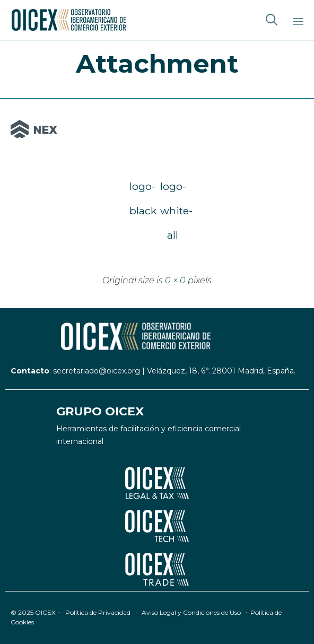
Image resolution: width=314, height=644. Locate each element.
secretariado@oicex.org (97, 371)
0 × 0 (175, 280)
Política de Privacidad (98, 612)
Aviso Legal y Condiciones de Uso (191, 612)
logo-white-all (172, 189)
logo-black (142, 189)
